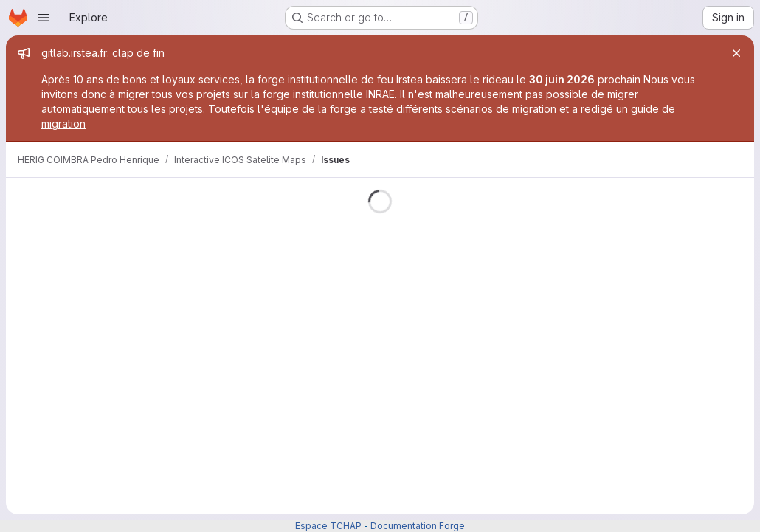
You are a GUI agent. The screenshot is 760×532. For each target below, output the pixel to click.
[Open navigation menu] (44, 18)
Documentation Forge (418, 526)
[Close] (736, 53)
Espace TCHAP (328, 526)
